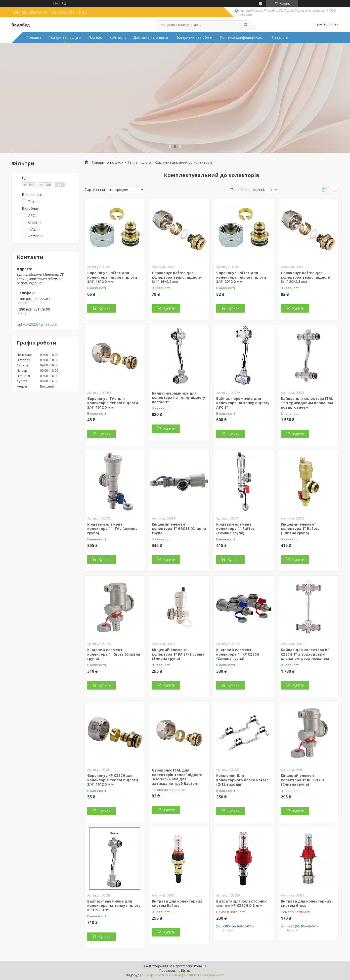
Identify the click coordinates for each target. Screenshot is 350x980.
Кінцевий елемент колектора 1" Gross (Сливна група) (114, 654)
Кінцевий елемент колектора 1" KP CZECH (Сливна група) (238, 654)
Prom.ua (200, 966)
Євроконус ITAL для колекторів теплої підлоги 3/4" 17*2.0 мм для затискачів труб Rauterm (177, 777)
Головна (34, 37)
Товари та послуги (65, 37)
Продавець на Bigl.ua (175, 971)
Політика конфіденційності (204, 975)
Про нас (95, 37)
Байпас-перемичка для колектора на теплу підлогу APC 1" (243, 403)
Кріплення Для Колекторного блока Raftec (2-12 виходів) (242, 780)
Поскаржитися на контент (162, 975)
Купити (105, 308)
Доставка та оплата (151, 37)
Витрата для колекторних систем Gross (306, 903)
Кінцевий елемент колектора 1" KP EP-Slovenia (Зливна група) (178, 654)
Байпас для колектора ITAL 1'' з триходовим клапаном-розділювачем (308, 403)
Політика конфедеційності (242, 37)
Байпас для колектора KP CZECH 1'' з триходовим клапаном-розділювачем (305, 654)
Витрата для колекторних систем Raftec (177, 903)
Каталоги (280, 37)
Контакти (118, 37)
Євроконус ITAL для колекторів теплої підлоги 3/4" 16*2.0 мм (113, 403)
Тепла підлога (139, 162)
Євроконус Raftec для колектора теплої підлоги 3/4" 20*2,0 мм (241, 277)
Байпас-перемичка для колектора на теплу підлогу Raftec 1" (179, 398)
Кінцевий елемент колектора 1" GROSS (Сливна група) (179, 529)
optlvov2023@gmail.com (37, 324)
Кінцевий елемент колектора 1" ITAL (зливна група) (112, 529)
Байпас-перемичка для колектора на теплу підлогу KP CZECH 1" (114, 906)
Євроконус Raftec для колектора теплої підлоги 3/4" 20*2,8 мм (306, 277)
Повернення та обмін (194, 37)
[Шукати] (245, 25)
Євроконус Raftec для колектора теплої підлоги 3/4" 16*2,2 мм (177, 277)
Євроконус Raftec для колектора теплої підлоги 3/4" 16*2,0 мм (112, 277)
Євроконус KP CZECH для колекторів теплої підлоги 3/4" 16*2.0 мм (113, 780)
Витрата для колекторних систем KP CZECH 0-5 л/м (241, 903)
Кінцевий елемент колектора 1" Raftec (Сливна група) (235, 529)
